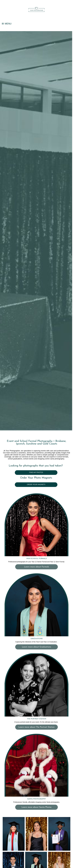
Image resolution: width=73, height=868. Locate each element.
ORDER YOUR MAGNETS (36, 485)
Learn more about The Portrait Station (36, 727)
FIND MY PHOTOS (36, 473)
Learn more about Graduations (36, 647)
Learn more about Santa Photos (36, 807)
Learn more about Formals (37, 567)
